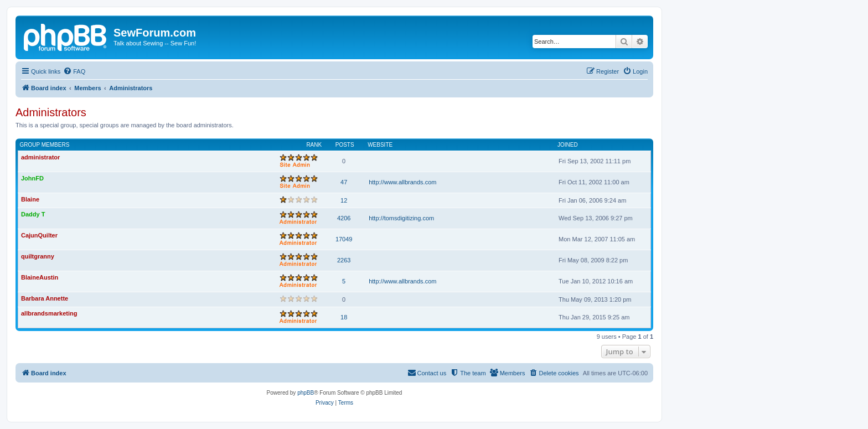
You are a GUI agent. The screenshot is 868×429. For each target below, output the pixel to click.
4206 (344, 218)
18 (344, 317)
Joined (568, 145)
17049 (344, 239)
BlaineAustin (40, 277)
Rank (314, 145)
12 (344, 200)
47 (344, 182)
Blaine (30, 199)
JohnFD (32, 178)
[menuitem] (74, 71)
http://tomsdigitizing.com (401, 218)
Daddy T (33, 214)
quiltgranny (38, 256)
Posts (345, 145)
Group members (45, 145)
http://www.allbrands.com (402, 182)
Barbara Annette (45, 298)
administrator (40, 157)
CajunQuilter (39, 235)
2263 (344, 260)
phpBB (306, 393)
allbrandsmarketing (49, 313)
